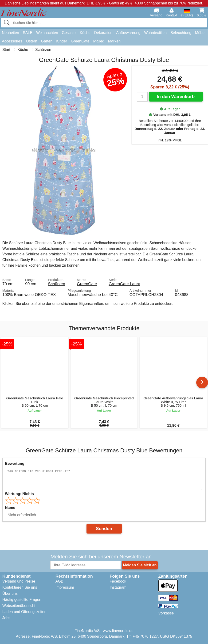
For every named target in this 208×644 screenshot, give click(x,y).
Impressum (65, 587)
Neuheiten (10, 33)
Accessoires (12, 41)
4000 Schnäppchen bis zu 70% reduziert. (169, 3)
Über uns (10, 593)
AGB (59, 581)
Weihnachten (47, 33)
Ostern (31, 41)
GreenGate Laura (124, 284)
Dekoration (103, 33)
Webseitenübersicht (19, 606)
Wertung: (19, 494)
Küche (85, 33)
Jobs (6, 618)
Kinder (62, 41)
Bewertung (15, 464)
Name (10, 508)
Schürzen (57, 284)
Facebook (118, 581)
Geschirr (69, 33)
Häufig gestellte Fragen (22, 600)
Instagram (118, 587)
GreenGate (80, 41)
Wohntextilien (155, 33)
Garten (47, 41)
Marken (114, 41)
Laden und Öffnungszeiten (24, 612)
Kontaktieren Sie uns (20, 587)
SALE (28, 33)
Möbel (200, 33)
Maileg (99, 41)
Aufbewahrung (128, 33)
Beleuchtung (181, 33)
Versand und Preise (19, 581)
